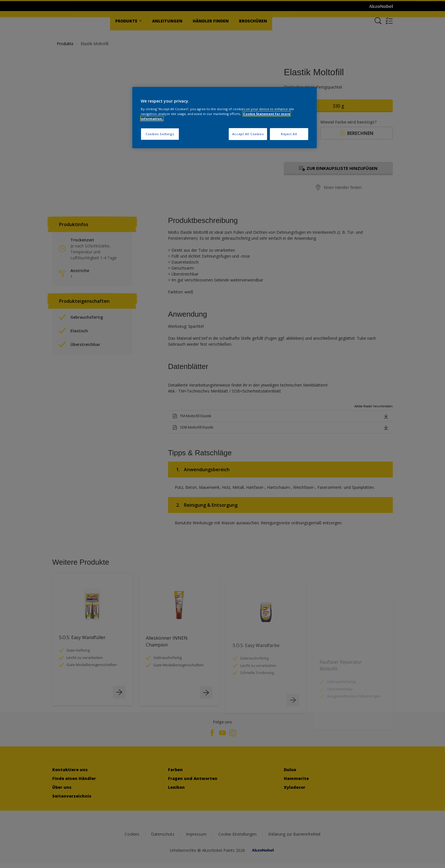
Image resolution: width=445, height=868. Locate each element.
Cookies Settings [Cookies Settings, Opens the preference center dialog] (160, 134)
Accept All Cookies (248, 134)
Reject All (289, 134)
